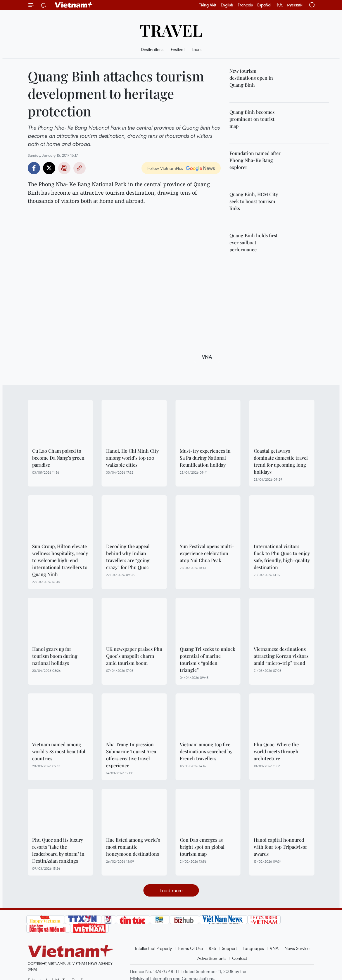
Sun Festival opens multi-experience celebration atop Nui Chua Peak (207, 553)
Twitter (49, 168)
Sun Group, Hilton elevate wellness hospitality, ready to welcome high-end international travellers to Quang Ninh (60, 560)
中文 (279, 5)
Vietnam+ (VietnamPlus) (74, 5)
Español (264, 5)
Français (245, 5)
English (227, 5)
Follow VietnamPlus (165, 168)
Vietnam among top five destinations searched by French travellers (206, 751)
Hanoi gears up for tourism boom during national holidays (55, 656)
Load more (171, 890)
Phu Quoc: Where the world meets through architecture (276, 751)
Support (229, 948)
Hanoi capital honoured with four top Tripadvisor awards (280, 847)
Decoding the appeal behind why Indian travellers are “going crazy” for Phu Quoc (128, 557)
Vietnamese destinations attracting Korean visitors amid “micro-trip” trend (281, 656)
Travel (171, 30)
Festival (178, 49)
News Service (297, 948)
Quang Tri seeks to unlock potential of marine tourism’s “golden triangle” (208, 659)
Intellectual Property (153, 948)
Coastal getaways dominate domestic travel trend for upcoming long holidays (281, 461)
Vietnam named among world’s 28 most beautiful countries (59, 751)
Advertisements (212, 958)
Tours (197, 49)
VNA (274, 948)
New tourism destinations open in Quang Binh (251, 78)
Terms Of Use (190, 948)
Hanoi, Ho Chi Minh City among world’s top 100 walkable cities (132, 458)
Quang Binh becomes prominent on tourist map (252, 119)
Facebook (34, 168)
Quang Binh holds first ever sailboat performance (254, 242)
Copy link (80, 168)
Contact (240, 958)
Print (64, 168)
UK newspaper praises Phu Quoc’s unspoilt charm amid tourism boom (134, 656)
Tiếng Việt (208, 5)
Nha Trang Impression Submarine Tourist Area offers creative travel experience (131, 755)
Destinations (152, 49)
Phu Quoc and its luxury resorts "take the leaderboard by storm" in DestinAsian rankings (58, 850)
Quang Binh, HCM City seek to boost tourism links (254, 201)
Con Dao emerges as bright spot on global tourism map (202, 847)
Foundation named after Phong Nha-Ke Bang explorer (255, 160)
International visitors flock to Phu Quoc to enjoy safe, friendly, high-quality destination (282, 557)
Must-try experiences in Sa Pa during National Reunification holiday (205, 458)
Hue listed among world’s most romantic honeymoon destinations (133, 847)
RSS (212, 948)
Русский (295, 5)
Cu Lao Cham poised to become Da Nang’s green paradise (58, 458)
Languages (253, 948)
